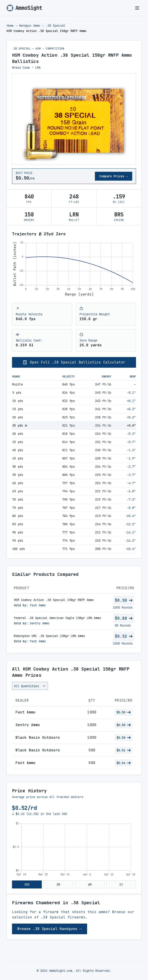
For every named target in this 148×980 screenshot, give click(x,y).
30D (27, 884)
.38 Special (56, 26)
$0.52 (124, 636)
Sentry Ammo (40, 623)
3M (58, 884)
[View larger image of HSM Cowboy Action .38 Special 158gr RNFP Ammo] (74, 119)
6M (90, 884)
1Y (121, 884)
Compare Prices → (114, 176)
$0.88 (124, 618)
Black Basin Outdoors (38, 737)
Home (10, 26)
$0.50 (124, 600)
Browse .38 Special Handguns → (50, 929)
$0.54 (124, 763)
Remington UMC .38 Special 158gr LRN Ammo (49, 636)
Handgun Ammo (30, 26)
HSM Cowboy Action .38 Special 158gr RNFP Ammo (54, 600)
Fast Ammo (38, 605)
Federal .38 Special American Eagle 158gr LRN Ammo (57, 618)
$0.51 (124, 750)
